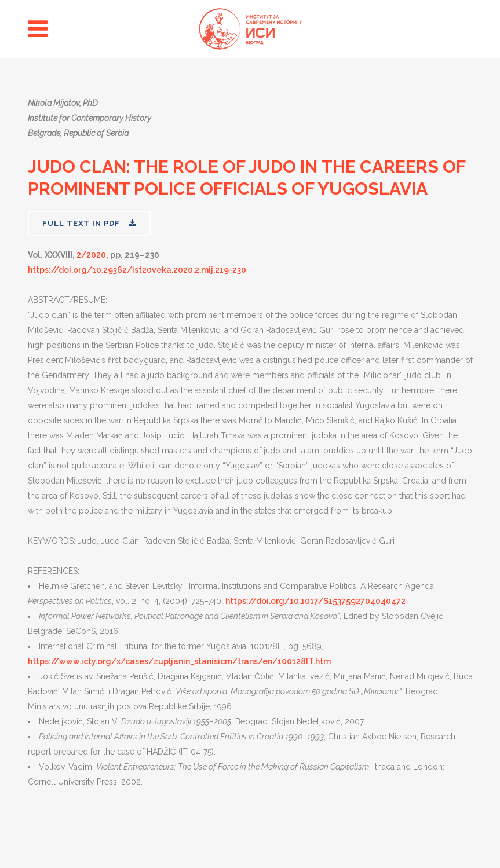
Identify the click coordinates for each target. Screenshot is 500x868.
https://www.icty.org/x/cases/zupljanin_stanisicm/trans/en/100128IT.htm (179, 661)
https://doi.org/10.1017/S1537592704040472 (315, 601)
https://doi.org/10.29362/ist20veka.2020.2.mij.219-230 (137, 270)
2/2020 (91, 255)
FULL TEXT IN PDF (89, 223)
